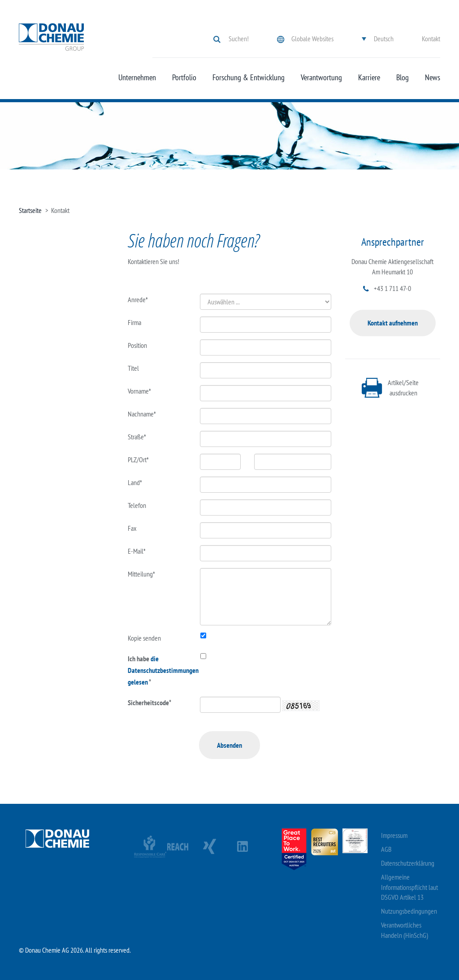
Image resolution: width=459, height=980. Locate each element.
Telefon (137, 505)
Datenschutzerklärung (408, 863)
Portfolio (184, 78)
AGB (386, 849)
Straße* (137, 437)
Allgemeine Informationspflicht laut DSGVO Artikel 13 (409, 887)
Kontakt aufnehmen (393, 323)
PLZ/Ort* (138, 460)
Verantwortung (321, 78)
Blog (403, 78)
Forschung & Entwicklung (249, 78)
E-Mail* (137, 551)
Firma (134, 322)
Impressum (394, 835)
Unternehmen (137, 78)
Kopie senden (144, 638)
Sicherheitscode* (149, 702)
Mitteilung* (141, 574)
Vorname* (139, 391)
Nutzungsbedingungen (409, 911)
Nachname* (142, 414)
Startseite (30, 210)
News (433, 78)
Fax (132, 528)
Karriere (369, 78)
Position (137, 345)
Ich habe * (157, 670)
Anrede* (138, 299)
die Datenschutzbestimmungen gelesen (163, 670)
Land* (135, 482)
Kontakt (431, 39)
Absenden (229, 745)
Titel (133, 368)
